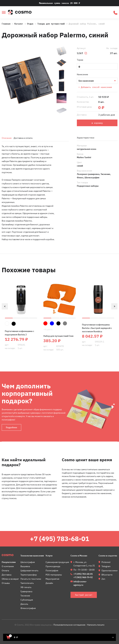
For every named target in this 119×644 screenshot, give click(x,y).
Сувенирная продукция (57, 562)
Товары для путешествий (52, 23)
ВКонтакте (107, 575)
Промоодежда (53, 566)
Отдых (30, 23)
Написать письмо (96, 625)
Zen (103, 579)
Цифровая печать (29, 571)
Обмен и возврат (10, 579)
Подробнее (11, 427)
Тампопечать (27, 583)
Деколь (24, 604)
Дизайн (49, 583)
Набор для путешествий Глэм (58, 336)
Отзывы (6, 583)
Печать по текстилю (31, 579)
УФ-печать (26, 587)
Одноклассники (109, 571)
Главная (6, 23)
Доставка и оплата (23, 138)
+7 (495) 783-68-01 (59, 539)
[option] (28, 80)
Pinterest (106, 562)
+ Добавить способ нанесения (95, 87)
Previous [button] (5, 306)
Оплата (5, 571)
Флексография (28, 608)
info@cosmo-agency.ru (80, 583)
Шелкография (28, 562)
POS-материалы (54, 575)
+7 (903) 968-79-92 (83, 577)
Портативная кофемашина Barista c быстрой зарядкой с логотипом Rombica (97, 328)
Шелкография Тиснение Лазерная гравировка (97, 81)
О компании (8, 566)
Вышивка (25, 566)
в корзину (97, 123)
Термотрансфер (29, 575)
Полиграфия (52, 571)
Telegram (106, 566)
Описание (7, 138)
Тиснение (25, 596)
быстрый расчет (115, 13)
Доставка (7, 575)
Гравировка (26, 591)
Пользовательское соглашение (69, 625)
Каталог (19, 23)
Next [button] (114, 306)
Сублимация (27, 600)
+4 (48, 329)
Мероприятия (52, 579)
